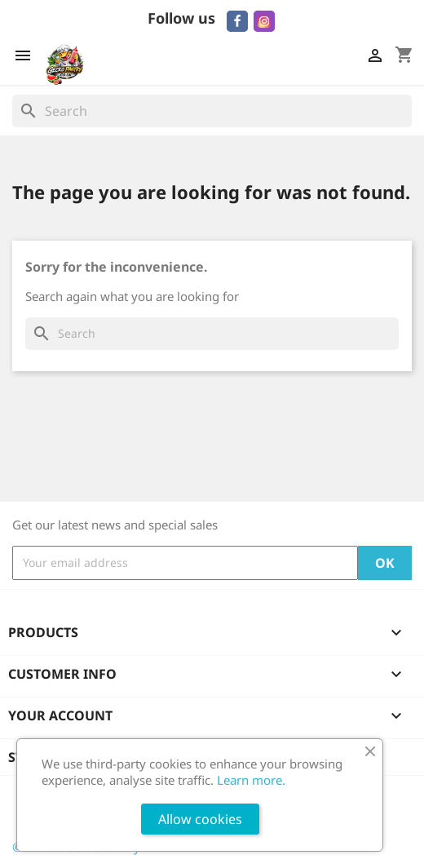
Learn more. (251, 780)
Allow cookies (200, 819)
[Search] (212, 111)
